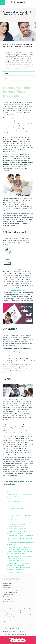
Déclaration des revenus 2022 (18, 524)
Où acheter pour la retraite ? (17, 561)
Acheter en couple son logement (19, 499)
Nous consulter (18, 641)
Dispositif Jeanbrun (9, 597)
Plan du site (6, 588)
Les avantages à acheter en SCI (18, 508)
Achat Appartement (9, 601)
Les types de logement (16, 572)
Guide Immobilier (13, 44)
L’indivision (8, 73)
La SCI (6, 78)
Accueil (5, 44)
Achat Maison (7, 599)
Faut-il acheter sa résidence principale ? (21, 536)
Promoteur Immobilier (10, 592)
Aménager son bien (14, 501)
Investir (21, 44)
